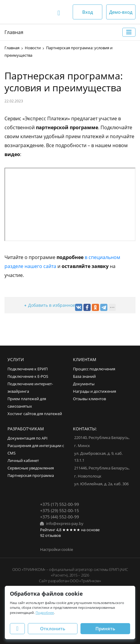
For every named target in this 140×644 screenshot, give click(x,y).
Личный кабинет (23, 461)
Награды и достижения (95, 391)
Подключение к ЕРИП (28, 369)
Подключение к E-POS (28, 376)
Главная (14, 32)
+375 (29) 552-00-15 (60, 510)
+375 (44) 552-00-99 (60, 517)
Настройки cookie (57, 550)
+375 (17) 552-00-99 (60, 504)
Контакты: (85, 429)
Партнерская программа (31, 476)
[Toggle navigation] (129, 32)
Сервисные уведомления (31, 468)
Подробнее (45, 613)
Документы (84, 384)
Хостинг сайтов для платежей (35, 414)
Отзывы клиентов (89, 399)
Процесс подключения (94, 369)
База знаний (84, 376)
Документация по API (28, 438)
